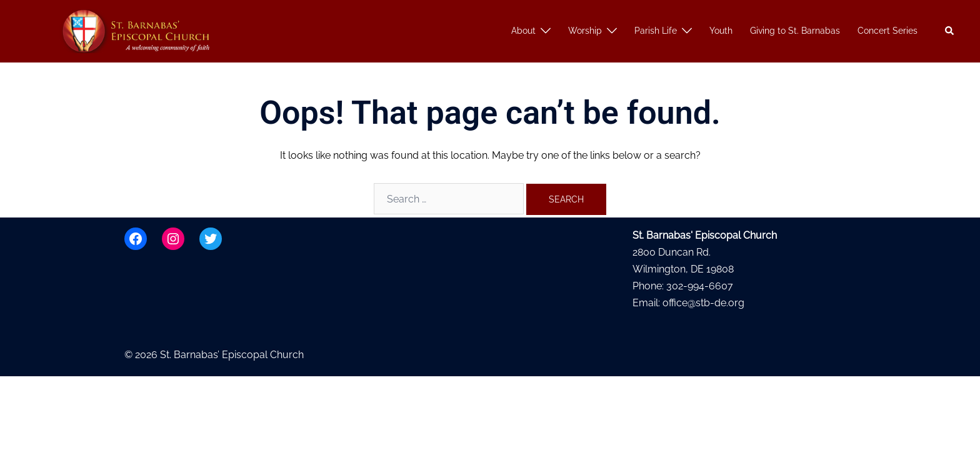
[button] (950, 31)
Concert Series (887, 31)
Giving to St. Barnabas (795, 31)
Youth (721, 31)
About (523, 31)
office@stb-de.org (703, 303)
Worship (585, 31)
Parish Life (656, 31)
